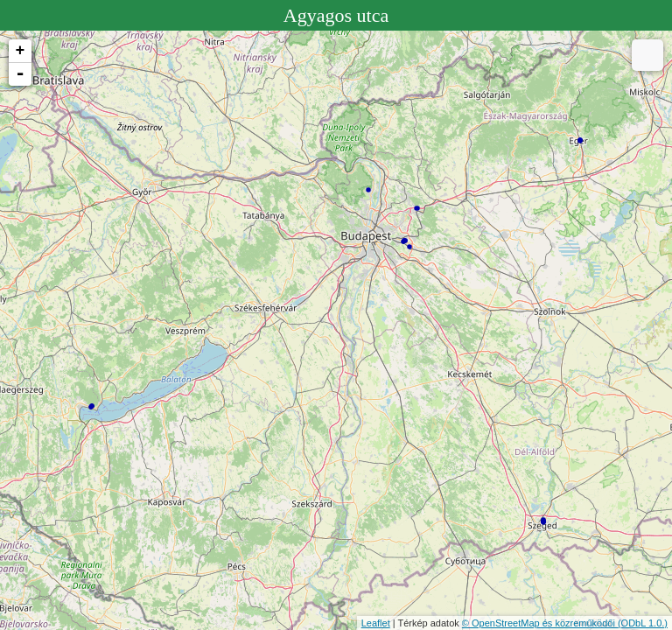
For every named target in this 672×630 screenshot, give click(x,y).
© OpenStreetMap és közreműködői (540, 623)
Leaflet (376, 623)
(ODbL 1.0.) (643, 623)
